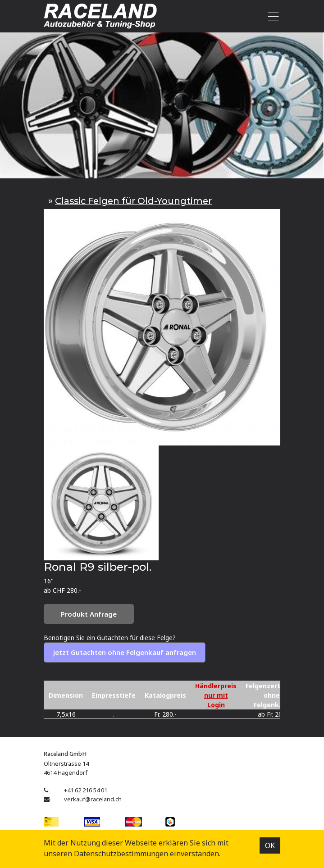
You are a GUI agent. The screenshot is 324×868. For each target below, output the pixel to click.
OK (270, 845)
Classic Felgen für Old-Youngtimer (133, 201)
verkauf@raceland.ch (93, 799)
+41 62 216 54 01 (86, 790)
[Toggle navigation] (272, 16)
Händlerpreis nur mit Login (216, 695)
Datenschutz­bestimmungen (121, 854)
